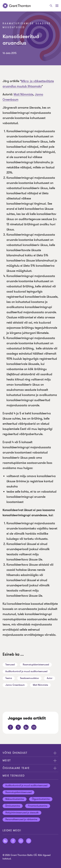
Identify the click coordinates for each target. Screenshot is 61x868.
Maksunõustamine (15, 799)
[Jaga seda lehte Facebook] (10, 727)
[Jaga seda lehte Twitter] (18, 727)
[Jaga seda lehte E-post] (34, 727)
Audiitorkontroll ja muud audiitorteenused (26, 671)
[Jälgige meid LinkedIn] (5, 841)
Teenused (10, 665)
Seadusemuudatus (29, 678)
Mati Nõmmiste (23, 94)
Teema (9, 678)
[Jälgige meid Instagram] (29, 841)
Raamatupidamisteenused (36, 665)
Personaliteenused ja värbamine (21, 819)
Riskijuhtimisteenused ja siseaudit (22, 813)
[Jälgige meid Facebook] (13, 841)
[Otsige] (51, 6)
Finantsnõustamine (38, 806)
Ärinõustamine (13, 806)
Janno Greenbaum (15, 685)
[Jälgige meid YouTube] (21, 841)
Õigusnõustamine (41, 799)
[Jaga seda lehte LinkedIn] (26, 727)
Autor (50, 678)
